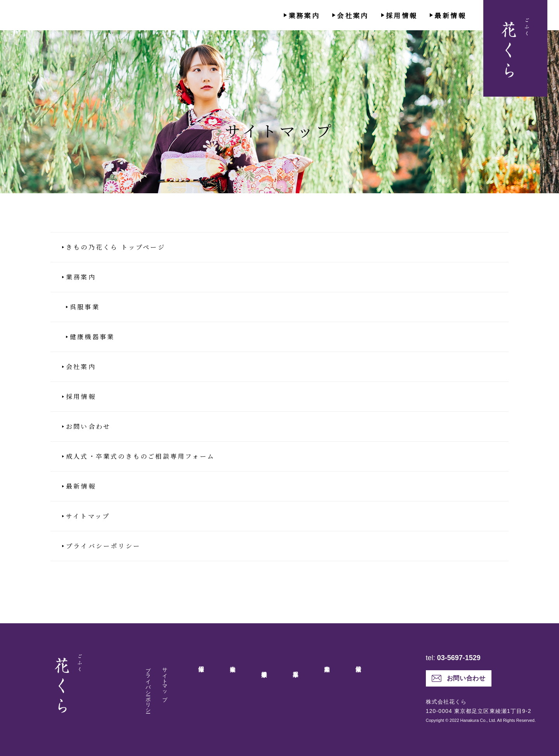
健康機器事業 (92, 337)
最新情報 (450, 15)
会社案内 (353, 15)
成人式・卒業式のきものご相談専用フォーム (140, 456)
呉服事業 (85, 307)
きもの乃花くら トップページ (116, 247)
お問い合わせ (88, 427)
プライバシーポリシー (103, 546)
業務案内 (304, 15)
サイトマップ (88, 516)
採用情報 (402, 15)
